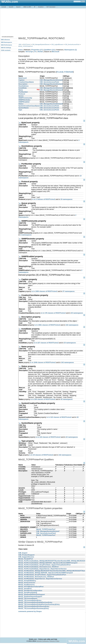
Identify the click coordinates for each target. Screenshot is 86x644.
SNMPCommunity (25, 98)
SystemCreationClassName (29, 106)
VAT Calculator (51, 7)
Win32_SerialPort (25, 589)
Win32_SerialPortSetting (28, 593)
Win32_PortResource (26, 585)
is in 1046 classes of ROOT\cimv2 (43, 362)
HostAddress (23, 86)
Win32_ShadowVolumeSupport (30, 596)
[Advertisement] (30, 21)
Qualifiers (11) (50, 50)
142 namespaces (72, 325)
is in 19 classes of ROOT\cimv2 (41, 455)
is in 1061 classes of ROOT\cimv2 (47, 325)
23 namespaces (70, 343)
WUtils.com (77, 641)
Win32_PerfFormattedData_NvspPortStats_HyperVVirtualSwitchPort (44, 565)
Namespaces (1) (71, 50)
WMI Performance (6, 45)
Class (20, 50)
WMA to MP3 (27, 7)
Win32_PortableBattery (27, 581)
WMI (20, 44)
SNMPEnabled (24, 102)
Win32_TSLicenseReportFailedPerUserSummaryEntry (39, 604)
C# (35, 52)
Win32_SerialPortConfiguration (30, 591)
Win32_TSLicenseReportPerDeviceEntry (34, 606)
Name (21, 90)
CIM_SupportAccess (26, 557)
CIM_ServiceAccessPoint (72, 44)
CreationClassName (26, 82)
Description (23, 84)
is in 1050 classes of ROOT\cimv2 (44, 291)
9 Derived (69, 72)
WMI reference (5, 40)
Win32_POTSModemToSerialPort (31, 587)
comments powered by (30, 611)
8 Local (60, 72)
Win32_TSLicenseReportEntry (30, 600)
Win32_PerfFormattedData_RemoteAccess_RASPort (38, 567)
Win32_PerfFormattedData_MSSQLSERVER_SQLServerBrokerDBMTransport (48, 563)
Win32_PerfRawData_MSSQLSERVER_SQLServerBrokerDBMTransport (46, 573)
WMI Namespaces (6, 42)
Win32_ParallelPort (26, 559)
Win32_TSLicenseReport (28, 598)
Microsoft (56, 52)
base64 (11, 7)
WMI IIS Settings (6, 48)
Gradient (41, 7)
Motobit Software (42, 641)
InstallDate (23, 88)
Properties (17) (37, 50)
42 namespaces (67, 399)
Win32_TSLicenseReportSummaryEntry (34, 608)
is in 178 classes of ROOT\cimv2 (53, 313)
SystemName (24, 108)
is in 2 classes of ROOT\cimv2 (44, 199)
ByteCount (23, 78)
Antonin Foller (54, 641)
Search (18, 7)
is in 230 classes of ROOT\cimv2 (43, 399)
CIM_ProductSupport (26, 555)
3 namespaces (26, 235)
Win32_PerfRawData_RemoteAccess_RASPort (36, 577)
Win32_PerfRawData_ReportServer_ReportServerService (40, 579)
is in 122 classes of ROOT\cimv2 (59, 417)
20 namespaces (77, 313)
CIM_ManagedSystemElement (41, 44)
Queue (21, 96)
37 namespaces (69, 291)
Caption (21, 80)
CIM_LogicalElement (57, 44)
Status (21, 104)
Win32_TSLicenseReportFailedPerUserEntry (35, 602)
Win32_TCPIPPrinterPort (25, 46)
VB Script (29, 52)
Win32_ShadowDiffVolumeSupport (32, 594)
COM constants (6, 50)
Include (4, 7)
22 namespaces (72, 437)
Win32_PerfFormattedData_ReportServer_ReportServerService (42, 569)
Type (20, 110)
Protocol (22, 94)
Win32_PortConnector (27, 583)
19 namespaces (66, 199)
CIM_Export (23, 553)
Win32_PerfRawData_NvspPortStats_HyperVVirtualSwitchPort (42, 575)
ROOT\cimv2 (27, 44)
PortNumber (23, 92)
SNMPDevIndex (24, 100)
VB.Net (40, 52)
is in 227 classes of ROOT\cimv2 (46, 343)
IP (35, 7)
